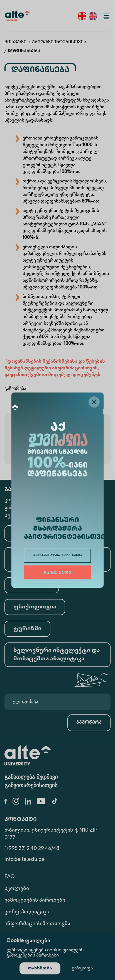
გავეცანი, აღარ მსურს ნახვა (57, 556)
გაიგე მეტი (58, 573)
